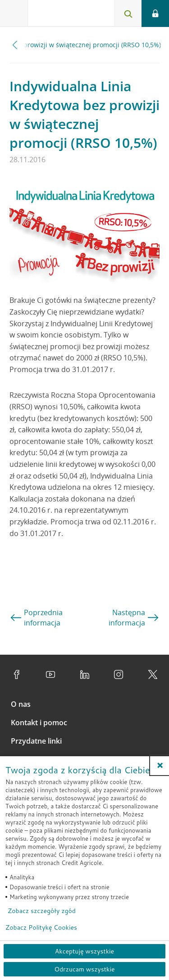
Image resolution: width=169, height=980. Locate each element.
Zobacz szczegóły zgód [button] (42, 911)
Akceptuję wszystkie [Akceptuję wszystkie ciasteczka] (84, 951)
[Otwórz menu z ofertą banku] (14, 13)
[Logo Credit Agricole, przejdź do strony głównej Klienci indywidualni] (61, 15)
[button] (160, 765)
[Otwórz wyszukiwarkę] (128, 13)
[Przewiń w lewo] (15, 45)
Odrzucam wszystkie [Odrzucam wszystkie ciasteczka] (84, 969)
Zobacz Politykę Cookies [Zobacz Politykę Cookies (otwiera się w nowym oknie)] (41, 927)
